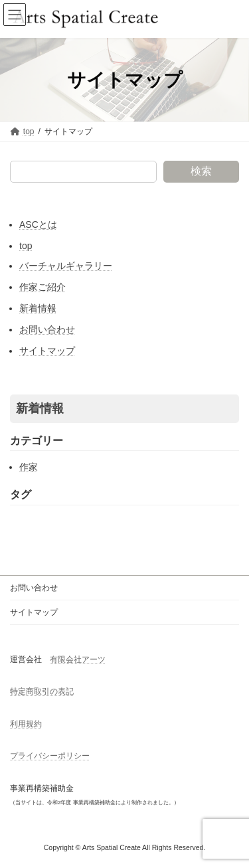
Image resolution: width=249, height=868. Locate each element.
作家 (29, 467)
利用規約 (26, 724)
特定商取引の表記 (42, 691)
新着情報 (38, 308)
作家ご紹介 (42, 287)
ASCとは (38, 224)
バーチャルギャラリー (66, 266)
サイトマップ (47, 351)
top (26, 246)
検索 (201, 171)
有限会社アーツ (78, 659)
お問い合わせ (47, 329)
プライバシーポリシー (50, 756)
